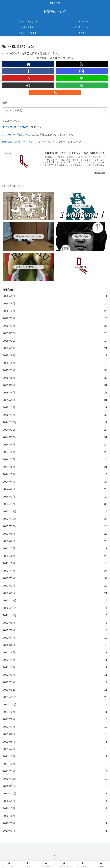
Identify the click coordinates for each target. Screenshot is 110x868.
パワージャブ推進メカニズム (19, 135)
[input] (55, 111)
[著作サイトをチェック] (28, 64)
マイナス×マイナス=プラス (18, 127)
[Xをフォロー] (82, 64)
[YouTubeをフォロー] (28, 78)
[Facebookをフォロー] (28, 71)
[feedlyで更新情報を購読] (82, 85)
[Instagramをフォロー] (82, 71)
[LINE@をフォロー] (82, 78)
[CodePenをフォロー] (28, 85)
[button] (105, 110)
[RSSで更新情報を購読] (55, 92)
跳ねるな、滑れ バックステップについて (27, 142)
